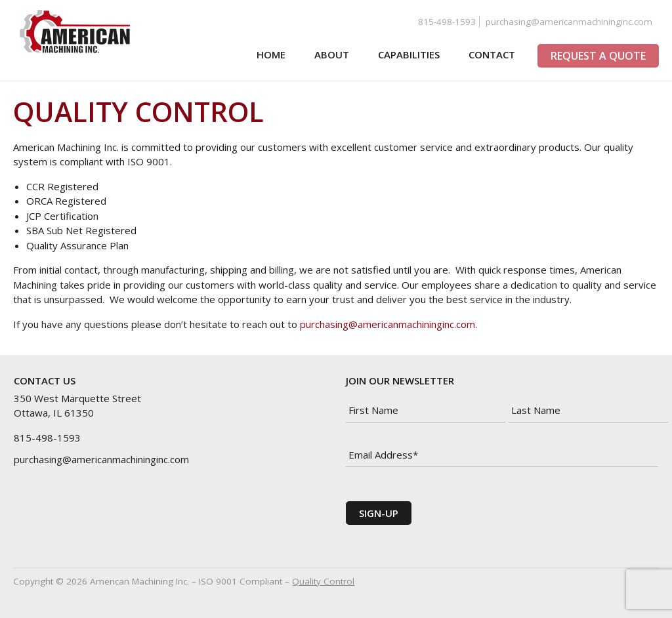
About (328, 54)
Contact (489, 54)
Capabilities (406, 54)
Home (268, 54)
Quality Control (323, 581)
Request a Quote (598, 56)
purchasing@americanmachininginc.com (569, 22)
